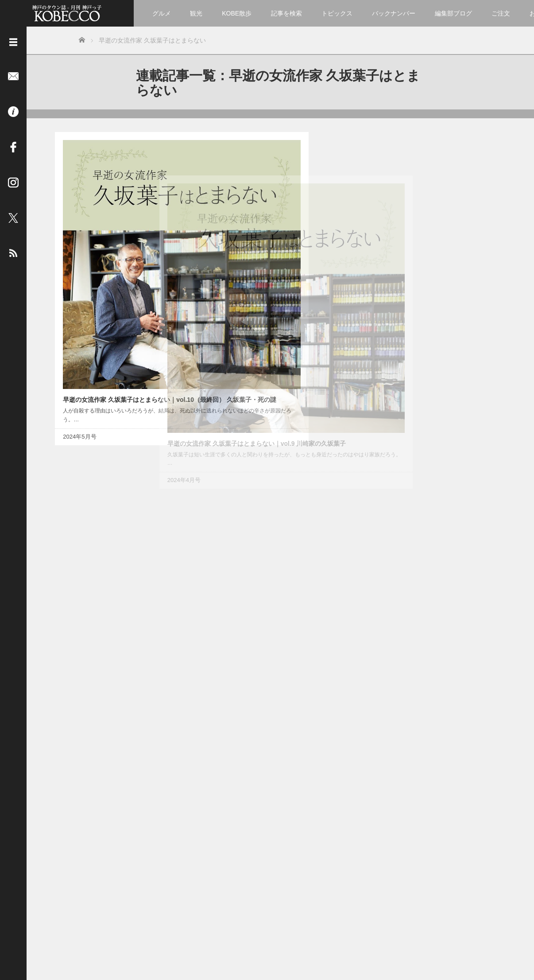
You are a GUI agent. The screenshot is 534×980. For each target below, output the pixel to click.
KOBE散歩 (237, 13)
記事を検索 (286, 13)
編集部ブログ (453, 13)
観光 (196, 13)
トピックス (337, 13)
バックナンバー (394, 13)
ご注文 (501, 13)
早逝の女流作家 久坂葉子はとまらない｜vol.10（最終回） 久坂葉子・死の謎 (108, 261)
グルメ (162, 13)
